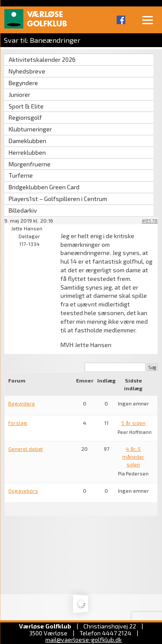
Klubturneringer (30, 129)
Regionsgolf (25, 117)
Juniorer (19, 94)
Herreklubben (27, 152)
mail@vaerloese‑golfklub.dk (84, 639)
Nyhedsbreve (27, 71)
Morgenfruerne (30, 164)
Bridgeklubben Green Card (44, 187)
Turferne (21, 175)
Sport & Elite (26, 106)
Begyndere (23, 83)
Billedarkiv (23, 210)
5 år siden (133, 423)
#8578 (150, 220)
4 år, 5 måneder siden (133, 456)
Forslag (18, 423)
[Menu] (147, 19)
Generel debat (25, 449)
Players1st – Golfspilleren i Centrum (58, 199)
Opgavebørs (23, 491)
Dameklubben (27, 141)
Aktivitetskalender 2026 (42, 59)
